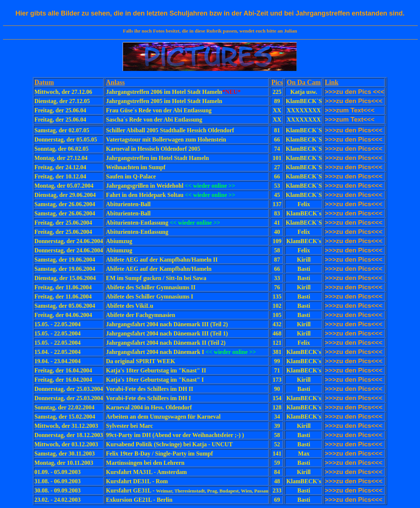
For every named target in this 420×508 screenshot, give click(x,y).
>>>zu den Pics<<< (354, 342)
